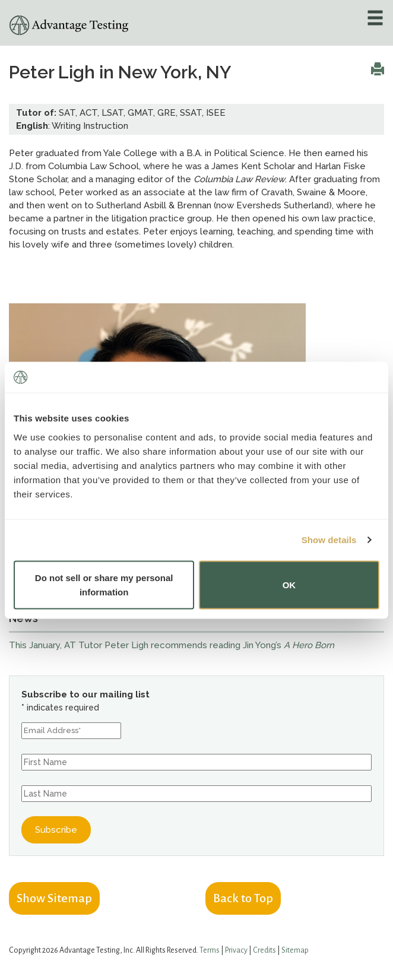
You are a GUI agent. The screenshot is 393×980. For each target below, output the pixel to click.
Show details (329, 540)
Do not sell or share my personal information (104, 584)
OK (289, 584)
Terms (210, 950)
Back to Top (243, 898)
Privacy (236, 950)
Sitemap (295, 950)
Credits (264, 950)
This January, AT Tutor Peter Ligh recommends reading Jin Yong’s (172, 645)
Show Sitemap (54, 898)
